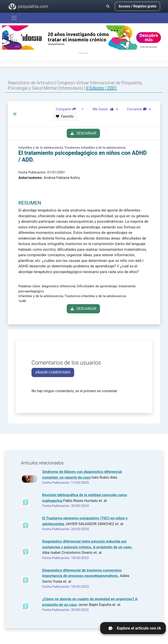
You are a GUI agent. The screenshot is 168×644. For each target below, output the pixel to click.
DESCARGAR (83, 133)
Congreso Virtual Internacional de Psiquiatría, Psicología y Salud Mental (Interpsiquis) (75, 85)
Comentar (140, 109)
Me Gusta (106, 109)
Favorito (65, 116)
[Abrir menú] (14, 18)
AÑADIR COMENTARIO (53, 372)
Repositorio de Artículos (31, 83)
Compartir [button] (68, 109)
